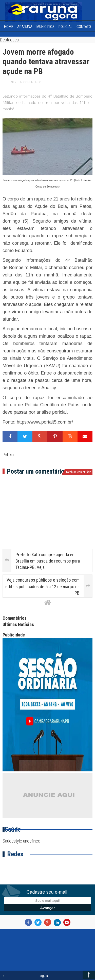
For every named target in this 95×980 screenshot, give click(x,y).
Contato (84, 27)
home (9, 27)
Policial (65, 27)
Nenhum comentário (26, 82)
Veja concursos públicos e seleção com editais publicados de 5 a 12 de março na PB (42, 586)
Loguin (43, 976)
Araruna (25, 27)
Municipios (45, 27)
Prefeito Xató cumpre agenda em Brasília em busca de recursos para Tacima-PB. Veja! (48, 561)
